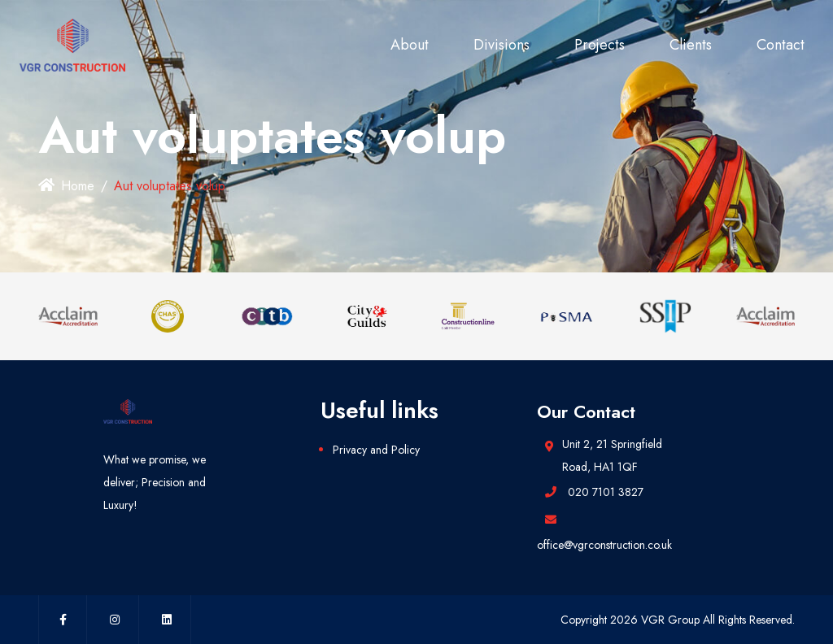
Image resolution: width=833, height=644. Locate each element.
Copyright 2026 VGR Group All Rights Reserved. (678, 620)
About (410, 45)
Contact (781, 45)
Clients (691, 45)
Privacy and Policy (376, 450)
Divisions (502, 45)
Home (66, 186)
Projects (600, 45)
